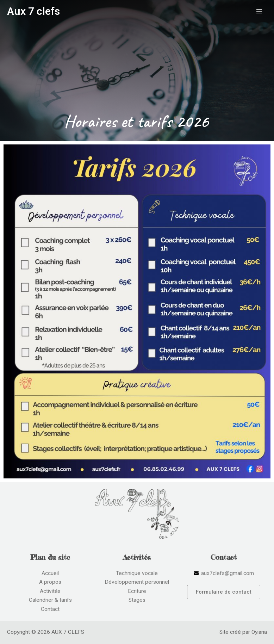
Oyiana (259, 632)
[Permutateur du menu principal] (259, 11)
